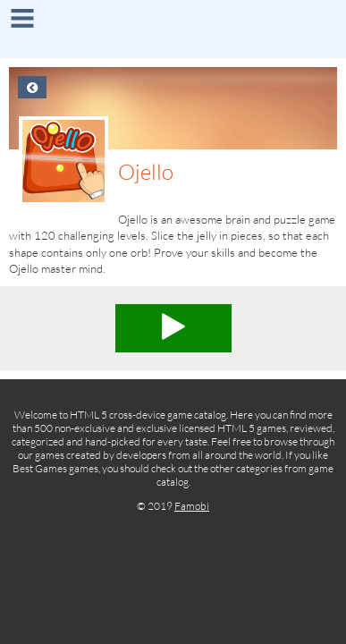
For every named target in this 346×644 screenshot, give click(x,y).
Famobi (192, 506)
